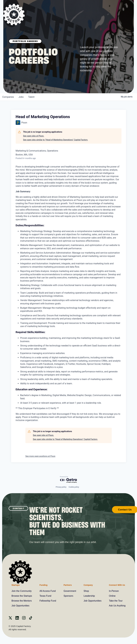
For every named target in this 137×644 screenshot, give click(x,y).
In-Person (114, 591)
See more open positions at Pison (40, 456)
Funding (43, 585)
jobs (21, 97)
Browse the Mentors (22, 601)
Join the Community (22, 591)
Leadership (89, 596)
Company (88, 585)
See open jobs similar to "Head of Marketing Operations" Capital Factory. (56, 140)
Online (112, 596)
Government (70, 591)
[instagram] (24, 619)
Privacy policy (61, 487)
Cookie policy (74, 487)
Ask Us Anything (117, 606)
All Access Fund (48, 591)
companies (8, 97)
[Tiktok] (31, 619)
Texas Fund (45, 596)
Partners (68, 585)
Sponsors (68, 596)
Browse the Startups (22, 596)
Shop (86, 591)
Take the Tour (116, 601)
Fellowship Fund (48, 601)
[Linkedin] (17, 619)
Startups (16, 585)
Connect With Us (117, 585)
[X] (10, 619)
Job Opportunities (20, 606)
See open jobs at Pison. (34, 136)
